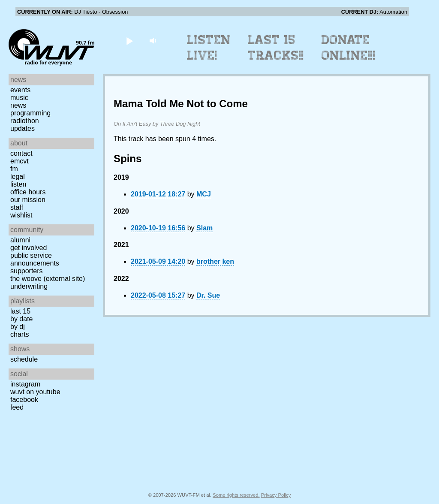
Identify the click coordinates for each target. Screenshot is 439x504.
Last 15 (20, 311)
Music (19, 98)
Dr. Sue (208, 295)
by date (21, 319)
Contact (21, 153)
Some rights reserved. (236, 495)
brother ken (215, 261)
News (18, 105)
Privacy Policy (276, 495)
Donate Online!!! (349, 48)
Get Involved (29, 248)
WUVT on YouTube (35, 392)
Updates (23, 128)
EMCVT (20, 161)
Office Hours (28, 192)
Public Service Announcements (35, 259)
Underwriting (29, 286)
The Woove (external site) (48, 279)
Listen (18, 184)
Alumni (20, 240)
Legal (18, 177)
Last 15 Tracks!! (276, 48)
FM (14, 169)
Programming (30, 113)
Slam (204, 228)
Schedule (24, 359)
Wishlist (21, 215)
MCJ (204, 194)
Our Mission (28, 200)
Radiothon (25, 121)
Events (20, 90)
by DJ (18, 327)
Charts (20, 334)
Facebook (24, 400)
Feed (17, 407)
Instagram (25, 384)
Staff (17, 207)
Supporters (27, 271)
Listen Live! (209, 48)
